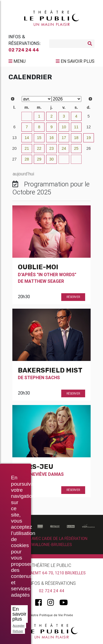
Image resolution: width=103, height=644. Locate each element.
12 (88, 127)
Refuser (18, 631)
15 (39, 138)
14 (27, 138)
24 (64, 148)
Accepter (19, 626)
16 (51, 138)
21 (27, 148)
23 (51, 148)
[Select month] (37, 99)
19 (88, 138)
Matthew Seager (44, 281)
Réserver (73, 297)
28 (27, 159)
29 (39, 159)
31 (27, 116)
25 (76, 148)
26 (88, 148)
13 (14, 138)
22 (39, 148)
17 (64, 138)
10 (64, 127)
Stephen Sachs (42, 377)
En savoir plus (19, 614)
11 (76, 127)
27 (14, 159)
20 (14, 148)
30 (14, 116)
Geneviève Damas (44, 474)
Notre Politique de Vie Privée (52, 615)
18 (76, 138)
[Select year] (67, 99)
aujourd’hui (23, 174)
